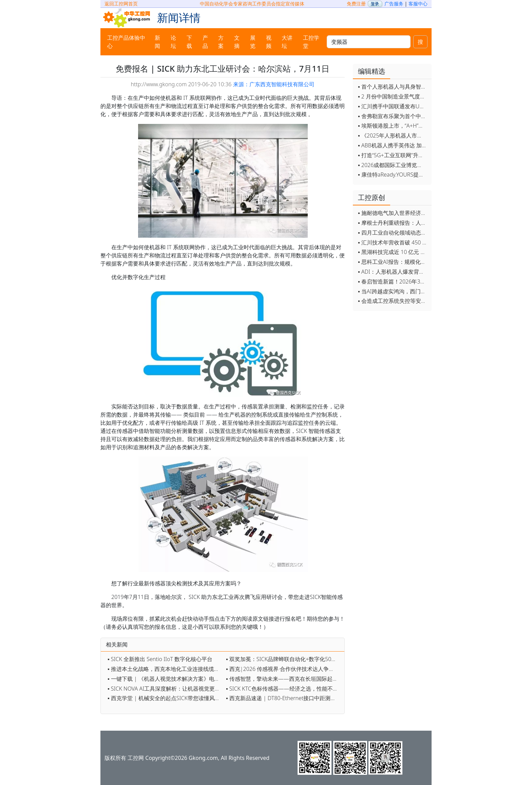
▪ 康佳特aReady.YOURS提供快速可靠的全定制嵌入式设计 (393, 175)
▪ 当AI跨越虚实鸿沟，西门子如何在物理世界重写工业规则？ (393, 291)
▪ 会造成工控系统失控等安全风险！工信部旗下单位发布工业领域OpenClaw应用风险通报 (393, 301)
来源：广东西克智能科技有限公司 (274, 84)
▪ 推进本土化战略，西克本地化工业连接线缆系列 (165, 669)
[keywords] (369, 42)
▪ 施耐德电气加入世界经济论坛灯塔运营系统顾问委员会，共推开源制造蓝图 (393, 213)
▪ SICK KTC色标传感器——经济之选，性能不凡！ (283, 689)
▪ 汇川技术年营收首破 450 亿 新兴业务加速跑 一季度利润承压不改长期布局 (393, 242)
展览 (253, 42)
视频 (269, 42)
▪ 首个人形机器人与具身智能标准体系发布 (393, 87)
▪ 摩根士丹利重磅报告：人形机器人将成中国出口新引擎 (393, 223)
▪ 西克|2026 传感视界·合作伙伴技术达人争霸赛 (283, 669)
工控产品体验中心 (126, 42)
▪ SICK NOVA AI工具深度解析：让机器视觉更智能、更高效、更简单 (165, 689)
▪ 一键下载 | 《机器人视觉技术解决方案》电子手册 (165, 679)
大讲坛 (287, 42)
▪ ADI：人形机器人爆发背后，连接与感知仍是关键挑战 (393, 272)
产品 (205, 42)
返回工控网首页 (121, 4)
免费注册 (356, 4)
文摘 (237, 42)
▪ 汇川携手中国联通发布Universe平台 (393, 106)
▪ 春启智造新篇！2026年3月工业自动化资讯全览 (393, 281)
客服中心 (418, 4)
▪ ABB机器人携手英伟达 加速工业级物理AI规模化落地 (393, 145)
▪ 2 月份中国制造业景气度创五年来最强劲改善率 (393, 96)
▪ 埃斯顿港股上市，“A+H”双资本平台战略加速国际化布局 (393, 126)
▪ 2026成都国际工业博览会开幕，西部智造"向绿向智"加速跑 (393, 165)
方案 (221, 42)
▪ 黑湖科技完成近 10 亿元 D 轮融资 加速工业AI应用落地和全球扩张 (393, 252)
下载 (189, 42)
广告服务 (394, 4)
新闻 (157, 42)
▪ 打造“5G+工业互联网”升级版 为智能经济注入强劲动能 (393, 155)
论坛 (173, 42)
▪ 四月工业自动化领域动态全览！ (393, 233)
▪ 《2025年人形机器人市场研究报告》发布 (393, 135)
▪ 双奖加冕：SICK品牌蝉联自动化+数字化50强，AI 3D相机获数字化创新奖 (283, 659)
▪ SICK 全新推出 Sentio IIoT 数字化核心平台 (160, 659)
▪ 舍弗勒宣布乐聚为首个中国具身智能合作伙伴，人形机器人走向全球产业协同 (393, 116)
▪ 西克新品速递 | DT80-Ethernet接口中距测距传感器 (283, 698)
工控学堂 (311, 42)
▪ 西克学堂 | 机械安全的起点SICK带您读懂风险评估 (165, 698)
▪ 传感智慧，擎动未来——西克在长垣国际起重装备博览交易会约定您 (283, 679)
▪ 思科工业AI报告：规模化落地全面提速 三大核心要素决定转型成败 (393, 262)
